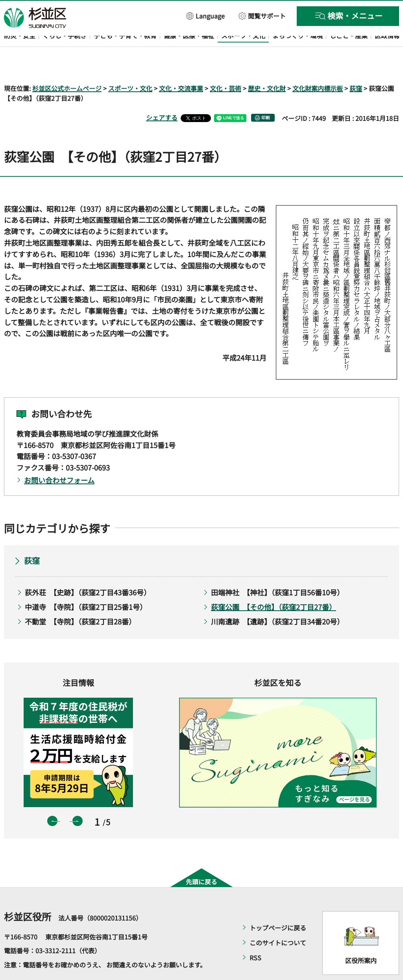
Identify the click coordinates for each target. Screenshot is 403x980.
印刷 (266, 95)
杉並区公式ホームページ (67, 65)
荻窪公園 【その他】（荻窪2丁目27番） (274, 584)
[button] (206, 16)
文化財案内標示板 (318, 65)
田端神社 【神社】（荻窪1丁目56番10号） (277, 570)
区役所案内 (361, 938)
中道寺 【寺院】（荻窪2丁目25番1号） (86, 584)
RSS (255, 935)
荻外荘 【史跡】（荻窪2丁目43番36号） (88, 570)
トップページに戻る (278, 905)
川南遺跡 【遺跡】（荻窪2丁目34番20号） (277, 598)
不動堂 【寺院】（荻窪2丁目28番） (80, 598)
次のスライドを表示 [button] (78, 798)
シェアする (162, 95)
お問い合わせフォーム (59, 457)
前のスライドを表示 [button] (52, 798)
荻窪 (356, 65)
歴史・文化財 (267, 65)
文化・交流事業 (181, 65)
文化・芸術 (226, 65)
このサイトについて (278, 920)
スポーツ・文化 (130, 65)
